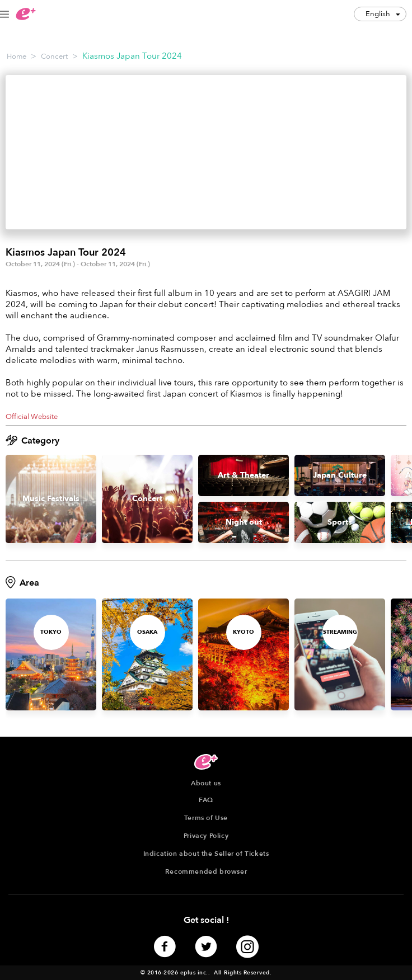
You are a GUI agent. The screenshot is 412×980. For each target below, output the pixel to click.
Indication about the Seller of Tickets (206, 854)
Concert (54, 56)
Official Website (32, 417)
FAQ (206, 800)
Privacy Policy (206, 836)
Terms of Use (206, 818)
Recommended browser (206, 871)
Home (17, 56)
